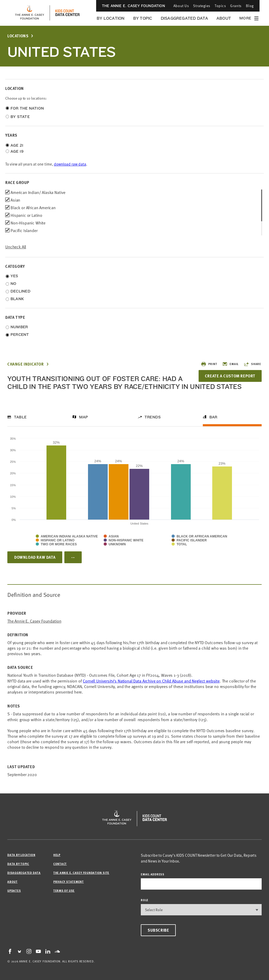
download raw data (70, 164)
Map (84, 417)
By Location (111, 18)
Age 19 (17, 151)
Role (145, 900)
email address (153, 874)
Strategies (202, 6)
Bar (213, 417)
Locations (18, 36)
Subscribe (158, 930)
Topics (220, 6)
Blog (250, 6)
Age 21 (17, 145)
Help (57, 855)
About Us (181, 6)
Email (230, 364)
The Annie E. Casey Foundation (133, 6)
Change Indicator (26, 364)
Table (20, 417)
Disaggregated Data (184, 18)
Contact (60, 864)
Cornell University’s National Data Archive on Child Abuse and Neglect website (151, 681)
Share (252, 364)
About (224, 18)
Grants (236, 6)
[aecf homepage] (30, 13)
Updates (14, 891)
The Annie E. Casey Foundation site (81, 873)
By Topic (143, 18)
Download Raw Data (35, 557)
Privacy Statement (69, 882)
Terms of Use (64, 891)
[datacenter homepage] (68, 13)
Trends (153, 417)
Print (209, 364)
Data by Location (21, 855)
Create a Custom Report (230, 376)
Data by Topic (18, 864)
